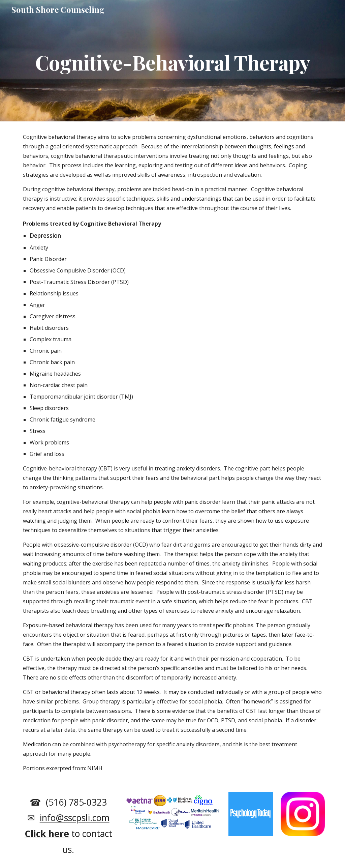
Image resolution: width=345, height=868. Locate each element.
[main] (173, 61)
